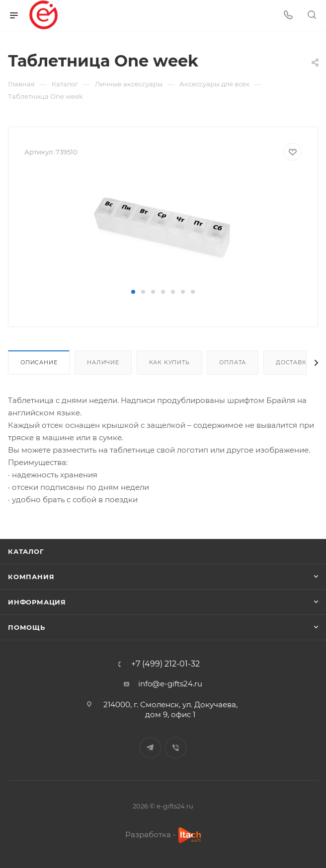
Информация (37, 602)
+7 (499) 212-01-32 (165, 664)
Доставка (293, 362)
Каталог (26, 551)
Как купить (169, 362)
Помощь (27, 627)
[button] (133, 292)
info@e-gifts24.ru (170, 684)
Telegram (150, 748)
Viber (176, 748)
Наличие (103, 362)
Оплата (233, 362)
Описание (39, 362)
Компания (31, 577)
